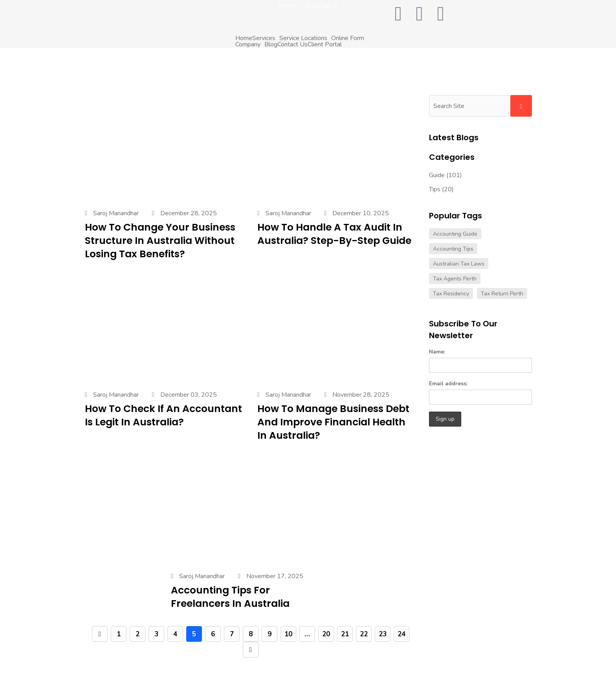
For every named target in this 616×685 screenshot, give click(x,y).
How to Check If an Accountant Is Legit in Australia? (163, 415)
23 (383, 634)
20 (326, 634)
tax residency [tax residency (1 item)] (451, 294)
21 (345, 634)
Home (244, 38)
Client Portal (325, 44)
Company (248, 44)
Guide (437, 175)
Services (264, 38)
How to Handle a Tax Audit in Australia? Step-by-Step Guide (334, 234)
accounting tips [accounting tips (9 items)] (453, 249)
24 (401, 634)
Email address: (481, 392)
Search (521, 106)
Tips (435, 189)
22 (364, 634)
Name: (481, 360)
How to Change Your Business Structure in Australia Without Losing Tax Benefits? (160, 241)
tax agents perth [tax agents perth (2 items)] (455, 279)
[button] (266, 38)
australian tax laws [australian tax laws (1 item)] (459, 264)
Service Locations (303, 38)
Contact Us (292, 44)
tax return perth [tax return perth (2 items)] (502, 294)
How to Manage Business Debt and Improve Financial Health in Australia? (333, 422)
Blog (271, 44)
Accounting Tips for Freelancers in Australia (230, 597)
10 (288, 634)
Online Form (348, 38)
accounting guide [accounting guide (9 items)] (455, 234)
